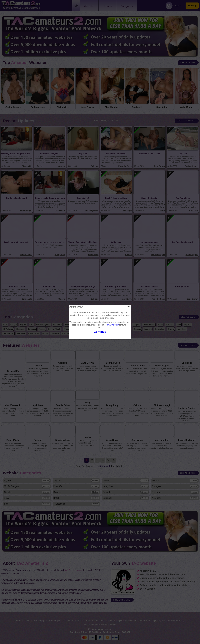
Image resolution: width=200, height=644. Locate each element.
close (129, 307)
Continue (100, 332)
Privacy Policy (112, 325)
